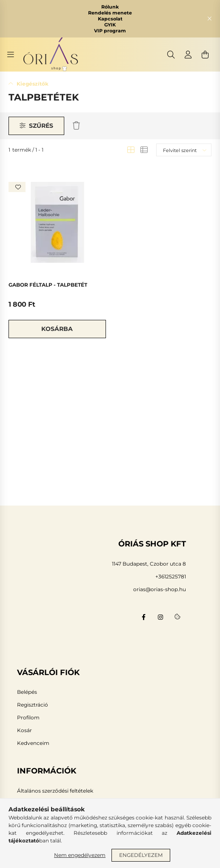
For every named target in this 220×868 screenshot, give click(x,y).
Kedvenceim (33, 743)
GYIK (110, 25)
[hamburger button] (11, 55)
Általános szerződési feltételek (55, 791)
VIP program (110, 31)
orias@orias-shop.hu (160, 589)
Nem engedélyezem (80, 855)
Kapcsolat (110, 19)
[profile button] (188, 55)
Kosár (24, 730)
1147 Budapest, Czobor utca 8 (149, 564)
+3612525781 (171, 576)
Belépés (27, 692)
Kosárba (57, 329)
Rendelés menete (110, 13)
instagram (160, 617)
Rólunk (110, 7)
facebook (143, 617)
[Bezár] (209, 19)
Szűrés (41, 126)
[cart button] (205, 55)
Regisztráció (33, 705)
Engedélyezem (141, 855)
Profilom (28, 718)
